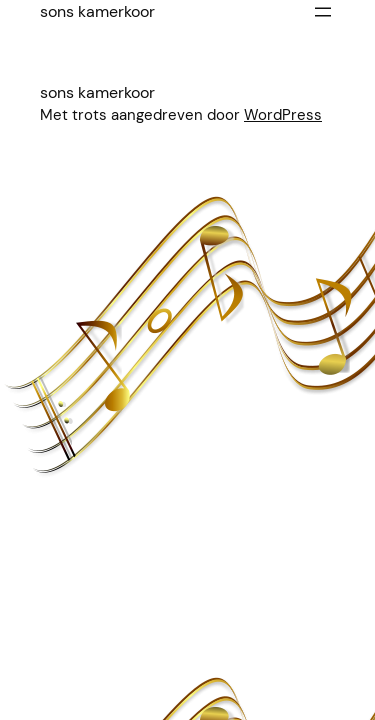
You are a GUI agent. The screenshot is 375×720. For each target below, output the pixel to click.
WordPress (283, 115)
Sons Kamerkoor (97, 11)
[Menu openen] (323, 12)
